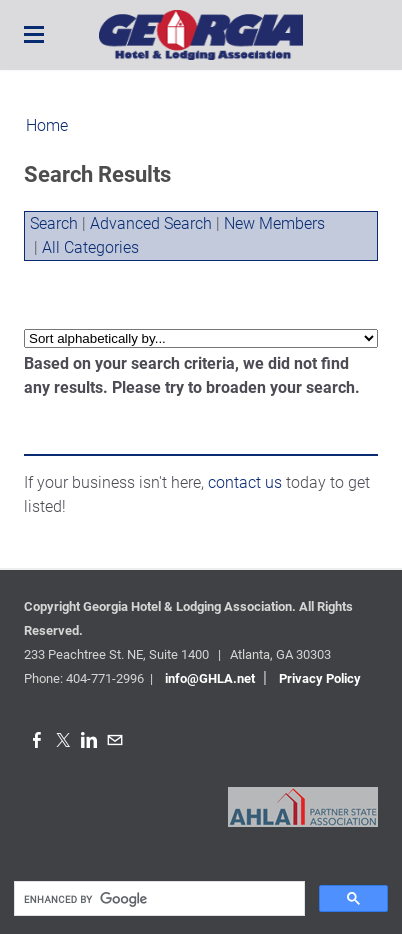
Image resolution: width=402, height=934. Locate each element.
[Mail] (115, 740)
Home (47, 125)
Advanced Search (151, 223)
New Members (274, 223)
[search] (157, 899)
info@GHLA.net (210, 678)
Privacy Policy (320, 678)
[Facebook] (37, 740)
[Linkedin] (89, 740)
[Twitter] (63, 740)
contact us (245, 482)
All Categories (90, 247)
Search (54, 223)
